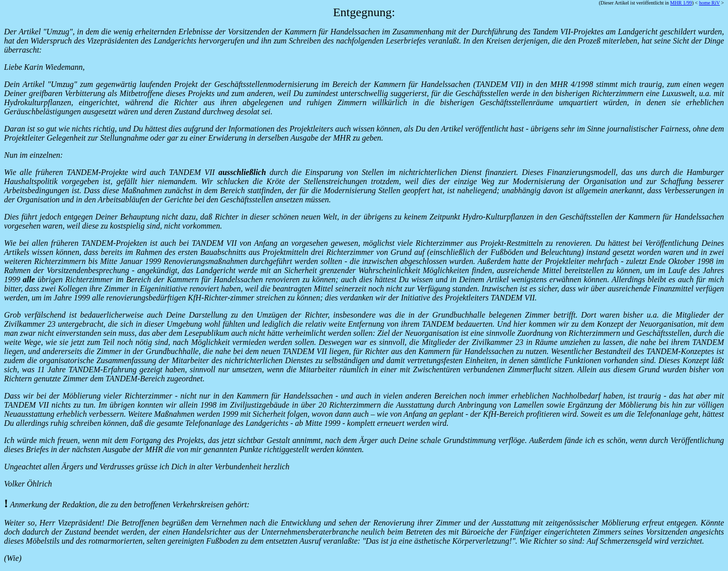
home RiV (710, 3)
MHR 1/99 (681, 3)
